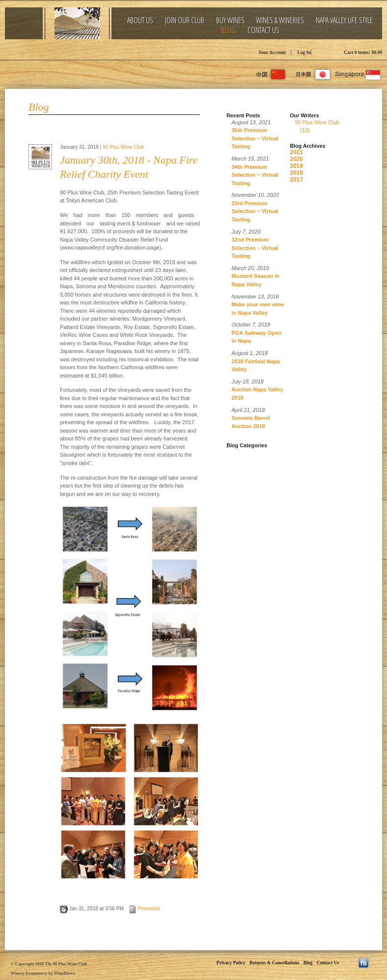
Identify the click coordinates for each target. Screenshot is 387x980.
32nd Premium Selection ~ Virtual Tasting (255, 248)
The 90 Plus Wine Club (93, 52)
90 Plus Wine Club (123, 147)
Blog (228, 30)
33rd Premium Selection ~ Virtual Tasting (255, 211)
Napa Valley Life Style (344, 20)
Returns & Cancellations (274, 963)
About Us (140, 20)
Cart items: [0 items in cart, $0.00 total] (363, 52)
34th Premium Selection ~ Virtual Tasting (255, 175)
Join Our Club (185, 20)
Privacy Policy (231, 963)
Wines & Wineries (280, 20)
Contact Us (263, 30)
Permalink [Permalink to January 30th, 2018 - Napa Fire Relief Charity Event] (144, 909)
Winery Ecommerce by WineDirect (43, 973)
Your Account (272, 52)
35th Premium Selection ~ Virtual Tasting (255, 138)
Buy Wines (230, 20)
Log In (304, 52)
